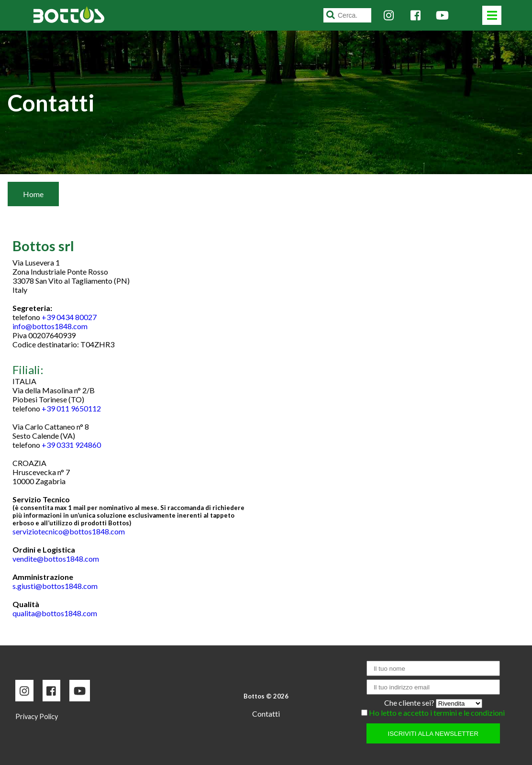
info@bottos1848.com (50, 326)
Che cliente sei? (410, 703)
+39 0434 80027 (69, 317)
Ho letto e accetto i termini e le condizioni (437, 713)
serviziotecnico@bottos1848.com (69, 531)
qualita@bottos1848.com (55, 613)
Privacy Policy (37, 716)
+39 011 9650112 (71, 408)
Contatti (266, 714)
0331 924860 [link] (79, 445)
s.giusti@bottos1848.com (55, 586)
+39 (71, 445)
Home (33, 194)
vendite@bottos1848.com (56, 559)
